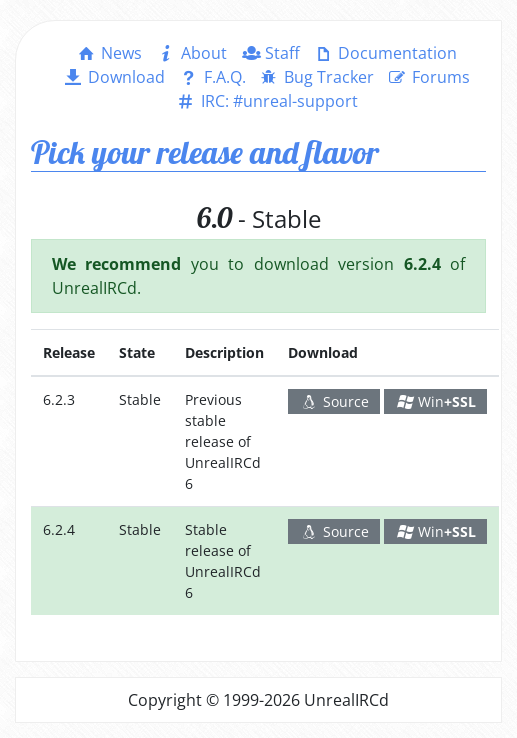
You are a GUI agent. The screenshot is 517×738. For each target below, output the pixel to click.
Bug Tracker (316, 77)
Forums (428, 77)
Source (334, 401)
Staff (269, 53)
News (108, 53)
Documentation (384, 53)
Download (113, 77)
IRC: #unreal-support (265, 101)
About (190, 53)
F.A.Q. (211, 77)
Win (436, 401)
